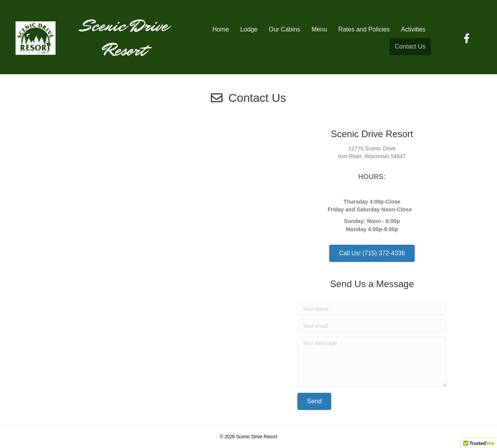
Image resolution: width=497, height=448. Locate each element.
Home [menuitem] (221, 29)
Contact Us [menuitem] (410, 46)
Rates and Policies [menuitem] (364, 29)
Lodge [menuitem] (249, 29)
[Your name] (372, 309)
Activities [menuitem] (413, 29)
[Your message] (372, 362)
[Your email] (372, 326)
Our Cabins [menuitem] (284, 29)
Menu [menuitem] (319, 29)
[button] (314, 401)
